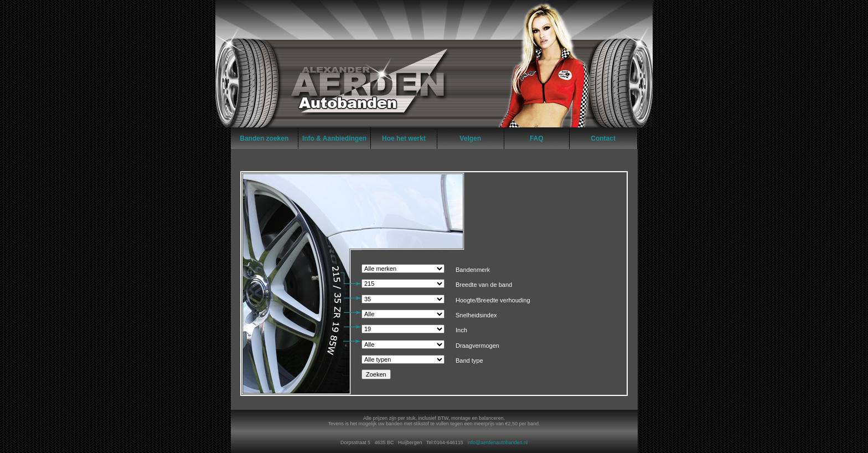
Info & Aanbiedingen (334, 138)
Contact (603, 138)
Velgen (470, 138)
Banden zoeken (264, 138)
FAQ (537, 138)
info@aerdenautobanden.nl (497, 442)
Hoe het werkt (404, 138)
